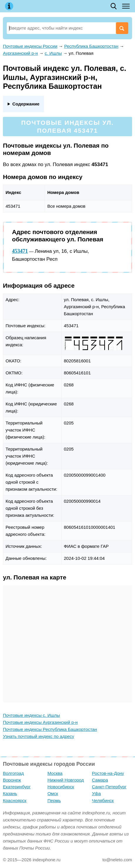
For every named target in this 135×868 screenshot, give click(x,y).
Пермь (54, 800)
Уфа (96, 793)
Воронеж (12, 780)
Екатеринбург (17, 787)
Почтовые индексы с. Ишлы (31, 715)
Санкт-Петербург (109, 787)
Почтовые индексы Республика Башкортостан (50, 729)
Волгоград (13, 773)
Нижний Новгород (66, 780)
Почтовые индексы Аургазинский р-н (40, 722)
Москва (55, 773)
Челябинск (103, 800)
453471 (20, 251)
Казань (10, 793)
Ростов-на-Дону (108, 773)
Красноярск (15, 800)
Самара (100, 780)
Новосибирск (61, 787)
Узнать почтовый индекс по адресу (39, 736)
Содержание (26, 104)
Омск (53, 793)
